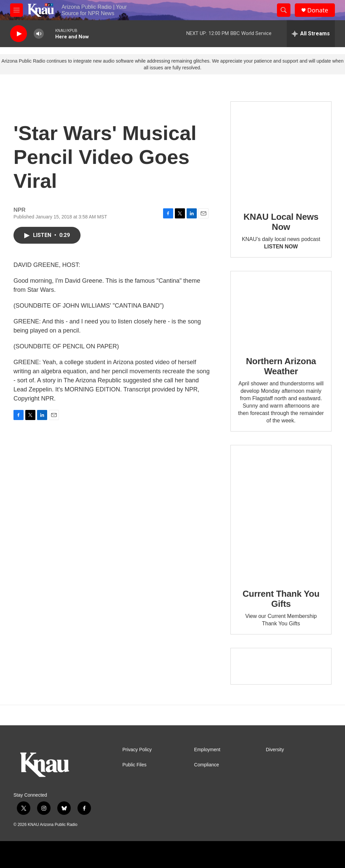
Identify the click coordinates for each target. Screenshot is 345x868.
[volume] (39, 34)
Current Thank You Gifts (281, 599)
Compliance (207, 765)
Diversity (275, 750)
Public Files (134, 765)
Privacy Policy (137, 750)
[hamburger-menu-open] (17, 10)
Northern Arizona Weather (281, 366)
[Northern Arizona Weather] (281, 309)
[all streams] (311, 34)
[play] (19, 34)
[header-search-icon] (284, 10)
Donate (318, 10)
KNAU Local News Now (281, 222)
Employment (207, 750)
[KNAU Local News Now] (281, 152)
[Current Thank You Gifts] (281, 512)
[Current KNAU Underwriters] (281, 666)
